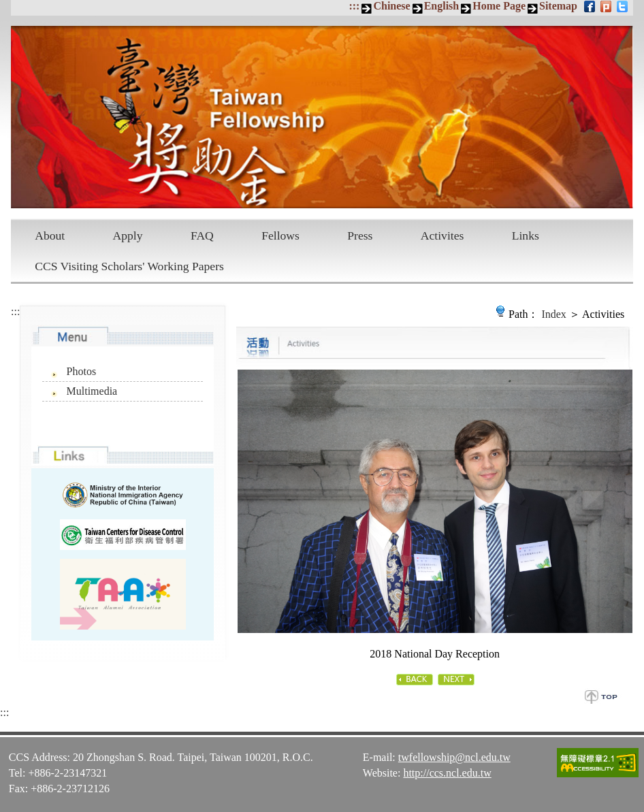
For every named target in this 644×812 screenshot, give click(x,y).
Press (360, 236)
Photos (82, 371)
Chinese (391, 6)
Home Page (499, 6)
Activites (442, 236)
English (442, 6)
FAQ (202, 236)
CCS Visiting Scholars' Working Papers (129, 266)
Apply (128, 236)
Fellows (280, 236)
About (50, 236)
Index (553, 314)
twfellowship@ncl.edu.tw (454, 757)
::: (354, 6)
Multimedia (92, 391)
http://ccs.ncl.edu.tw (447, 773)
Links (526, 236)
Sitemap (558, 6)
